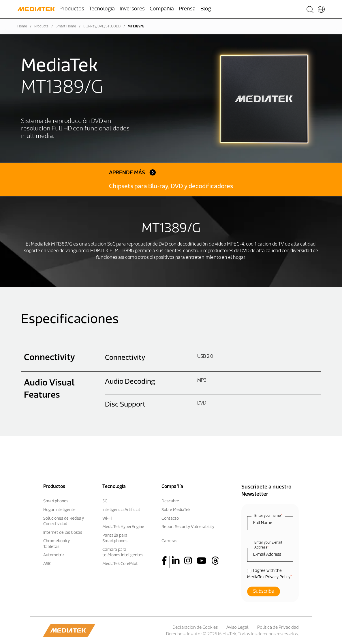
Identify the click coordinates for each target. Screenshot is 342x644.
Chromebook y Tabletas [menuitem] (57, 544)
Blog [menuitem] (206, 9)
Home (22, 27)
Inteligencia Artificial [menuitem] (121, 510)
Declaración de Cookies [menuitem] (195, 628)
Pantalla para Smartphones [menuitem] (115, 539)
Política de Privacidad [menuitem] (278, 628)
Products (41, 27)
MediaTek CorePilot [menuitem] (120, 564)
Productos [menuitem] (72, 9)
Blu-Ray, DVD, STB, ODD (102, 27)
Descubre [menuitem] (170, 501)
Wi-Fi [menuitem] (107, 519)
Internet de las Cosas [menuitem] (63, 533)
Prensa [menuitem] (187, 9)
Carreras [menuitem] (169, 541)
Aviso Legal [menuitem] (237, 628)
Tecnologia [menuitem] (102, 9)
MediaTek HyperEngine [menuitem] (123, 527)
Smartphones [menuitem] (56, 501)
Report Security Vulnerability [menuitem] (188, 527)
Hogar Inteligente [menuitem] (59, 510)
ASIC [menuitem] (47, 564)
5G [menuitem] (105, 501)
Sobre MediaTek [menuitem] (176, 510)
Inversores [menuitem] (132, 9)
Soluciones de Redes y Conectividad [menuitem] (64, 522)
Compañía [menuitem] (162, 9)
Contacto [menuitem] (170, 519)
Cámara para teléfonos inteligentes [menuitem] (123, 553)
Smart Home (66, 27)
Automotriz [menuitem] (54, 555)
